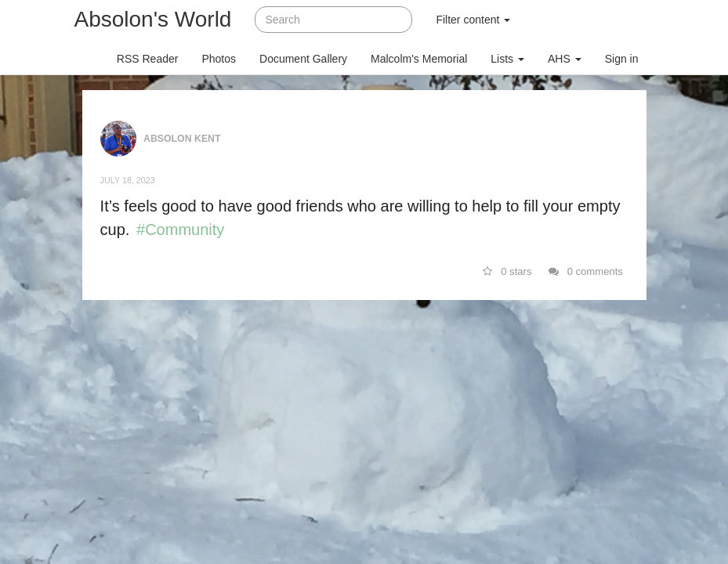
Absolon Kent (182, 138)
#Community (180, 230)
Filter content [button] (473, 20)
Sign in (622, 59)
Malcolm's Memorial (419, 59)
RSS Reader (148, 59)
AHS (565, 59)
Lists (507, 59)
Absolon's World (153, 19)
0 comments (586, 271)
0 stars (507, 271)
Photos (219, 59)
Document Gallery (303, 59)
